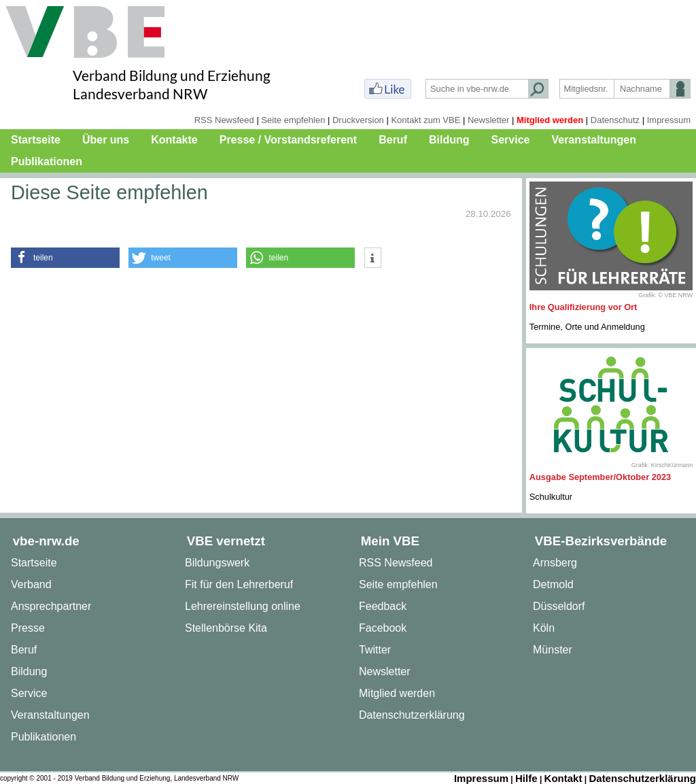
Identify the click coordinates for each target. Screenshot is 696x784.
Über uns (106, 140)
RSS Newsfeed (224, 120)
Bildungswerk (217, 563)
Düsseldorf (559, 606)
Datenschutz (615, 120)
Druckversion (358, 120)
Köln (544, 628)
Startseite (36, 140)
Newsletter (488, 120)
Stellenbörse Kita (226, 628)
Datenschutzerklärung (412, 715)
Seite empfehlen (293, 120)
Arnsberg (555, 563)
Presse (28, 628)
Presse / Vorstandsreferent (288, 140)
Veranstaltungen (593, 140)
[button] (65, 258)
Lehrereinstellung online (243, 606)
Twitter (375, 650)
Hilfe (526, 778)
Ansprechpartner (51, 606)
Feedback (383, 606)
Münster (553, 650)
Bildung (449, 140)
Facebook (383, 628)
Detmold (553, 584)
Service (511, 140)
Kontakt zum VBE (425, 120)
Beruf (393, 140)
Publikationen (47, 161)
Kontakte (174, 140)
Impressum (669, 120)
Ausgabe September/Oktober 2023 (600, 477)
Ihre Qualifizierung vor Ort (584, 307)
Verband (31, 584)
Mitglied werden (550, 120)
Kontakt (563, 778)
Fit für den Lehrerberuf (239, 584)
